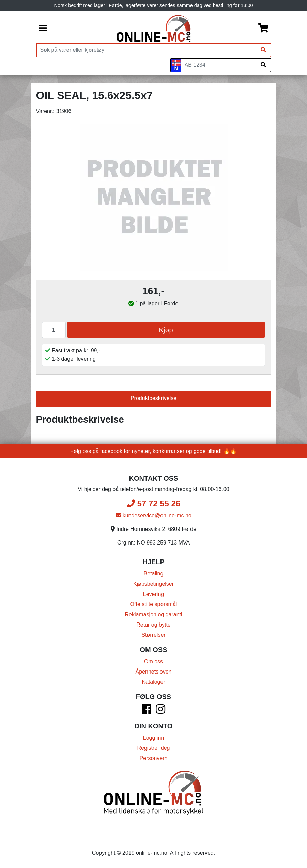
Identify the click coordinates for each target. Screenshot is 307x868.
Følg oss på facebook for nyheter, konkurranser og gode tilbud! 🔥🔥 (153, 451)
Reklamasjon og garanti (153, 614)
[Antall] (54, 330)
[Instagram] (160, 711)
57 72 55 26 (153, 503)
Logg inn (153, 738)
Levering (153, 594)
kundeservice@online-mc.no (153, 515)
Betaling (154, 574)
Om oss (153, 661)
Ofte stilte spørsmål (154, 604)
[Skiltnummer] (219, 65)
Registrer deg (153, 748)
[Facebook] (147, 711)
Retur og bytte (153, 625)
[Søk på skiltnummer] (263, 65)
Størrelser (153, 635)
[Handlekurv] (263, 29)
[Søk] (263, 50)
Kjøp (166, 330)
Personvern (154, 758)
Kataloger (153, 682)
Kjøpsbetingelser (153, 584)
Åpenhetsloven (154, 672)
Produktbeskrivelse (153, 398)
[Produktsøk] (147, 50)
